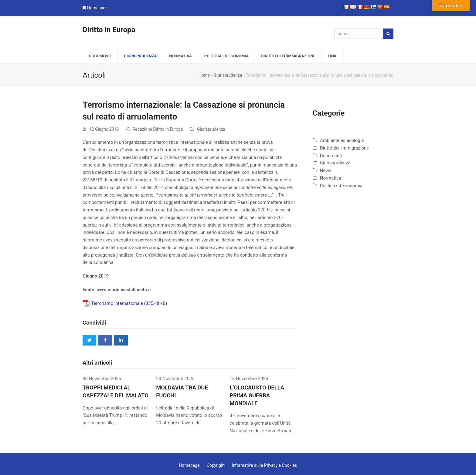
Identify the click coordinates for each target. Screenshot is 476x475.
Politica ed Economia (341, 186)
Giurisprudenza (228, 75)
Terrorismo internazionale (117, 303)
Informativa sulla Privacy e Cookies (264, 465)
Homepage (97, 8)
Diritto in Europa (109, 30)
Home (204, 75)
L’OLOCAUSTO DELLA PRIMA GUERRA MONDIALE (257, 396)
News (326, 170)
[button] (89, 340)
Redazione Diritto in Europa (158, 129)
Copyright (216, 465)
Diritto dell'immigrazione (344, 148)
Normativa (331, 178)
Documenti (331, 156)
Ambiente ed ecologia (342, 140)
